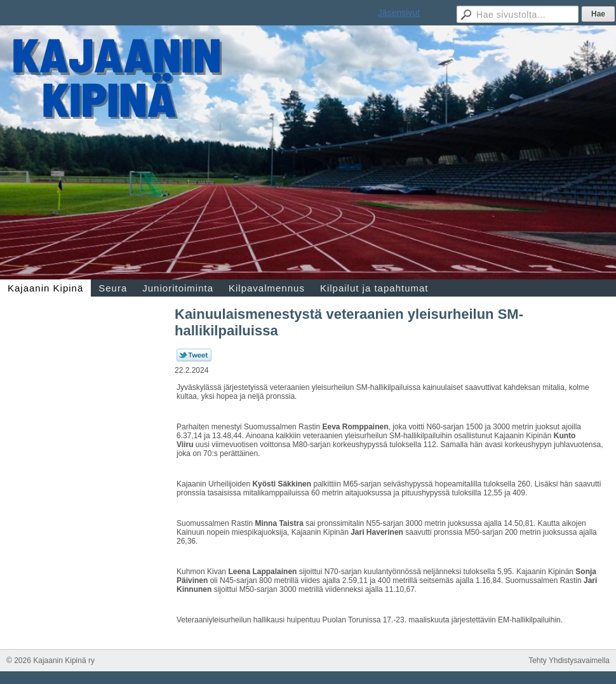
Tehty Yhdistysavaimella (569, 661)
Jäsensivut (399, 13)
